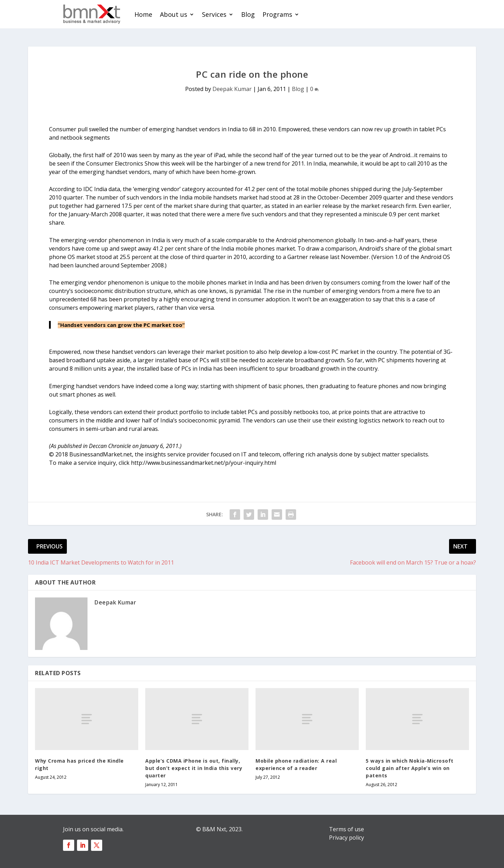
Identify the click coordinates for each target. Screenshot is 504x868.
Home (143, 14)
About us (174, 14)
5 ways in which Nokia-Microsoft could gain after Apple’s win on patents (410, 768)
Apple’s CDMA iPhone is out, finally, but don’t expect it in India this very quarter (194, 768)
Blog (248, 14)
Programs (277, 14)
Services (214, 14)
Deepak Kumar (232, 89)
